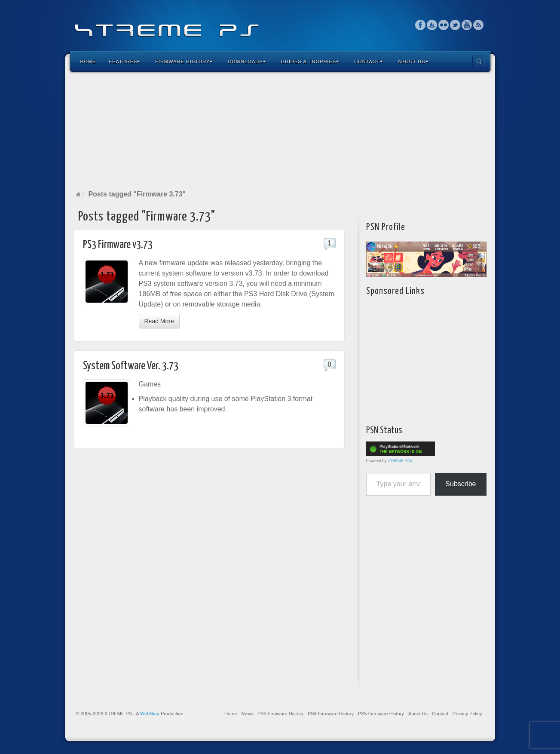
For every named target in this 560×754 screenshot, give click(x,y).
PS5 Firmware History (381, 714)
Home (88, 61)
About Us (413, 61)
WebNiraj (150, 714)
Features (125, 61)
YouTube (467, 25)
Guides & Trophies (310, 61)
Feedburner (432, 25)
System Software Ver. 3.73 (131, 366)
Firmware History (184, 61)
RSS (479, 25)
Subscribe (461, 484)
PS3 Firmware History (280, 714)
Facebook (421, 25)
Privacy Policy (467, 714)
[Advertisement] (280, 131)
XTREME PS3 (400, 461)
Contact (368, 61)
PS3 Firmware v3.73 (118, 245)
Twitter (455, 25)
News (247, 714)
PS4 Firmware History (331, 714)
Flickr (444, 25)
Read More (159, 321)
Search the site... (479, 61)
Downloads (247, 61)
